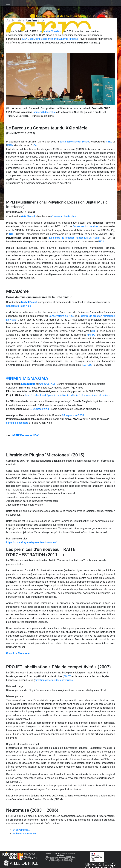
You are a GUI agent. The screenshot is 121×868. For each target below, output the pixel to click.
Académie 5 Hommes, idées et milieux (88, 395)
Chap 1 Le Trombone (18, 653)
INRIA (10, 145)
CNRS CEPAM (47, 384)
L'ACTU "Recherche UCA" (25, 435)
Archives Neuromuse (24, 834)
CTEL (109, 142)
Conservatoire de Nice (63, 216)
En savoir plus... (21, 830)
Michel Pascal (29, 302)
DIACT (67, 676)
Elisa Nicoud (28, 384)
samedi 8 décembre (45, 112)
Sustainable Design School (75, 142)
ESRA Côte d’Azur (39, 409)
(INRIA (91, 335)
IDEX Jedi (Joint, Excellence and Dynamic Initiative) (51, 39)
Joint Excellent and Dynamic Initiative (45, 395)
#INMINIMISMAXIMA (27, 378)
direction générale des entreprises (54, 680)
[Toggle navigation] (8, 3)
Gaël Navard (28, 216)
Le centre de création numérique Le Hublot (75, 238)
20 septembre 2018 (73, 415)
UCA (34, 145)
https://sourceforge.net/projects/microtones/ (32, 542)
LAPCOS (88, 365)
